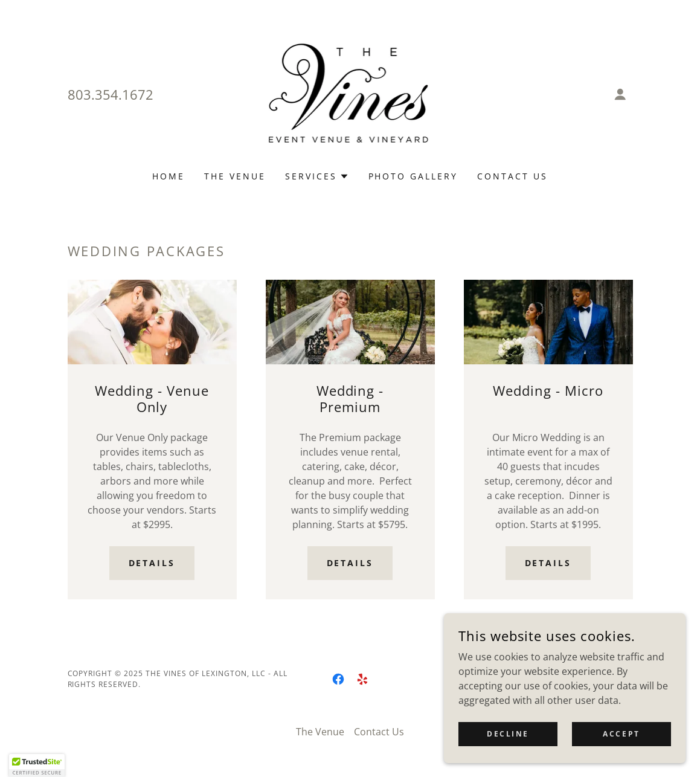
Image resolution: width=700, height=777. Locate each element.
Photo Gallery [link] (413, 176)
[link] (350, 93)
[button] (620, 94)
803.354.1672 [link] (111, 94)
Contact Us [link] (512, 176)
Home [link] (169, 176)
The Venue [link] (235, 176)
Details (152, 563)
